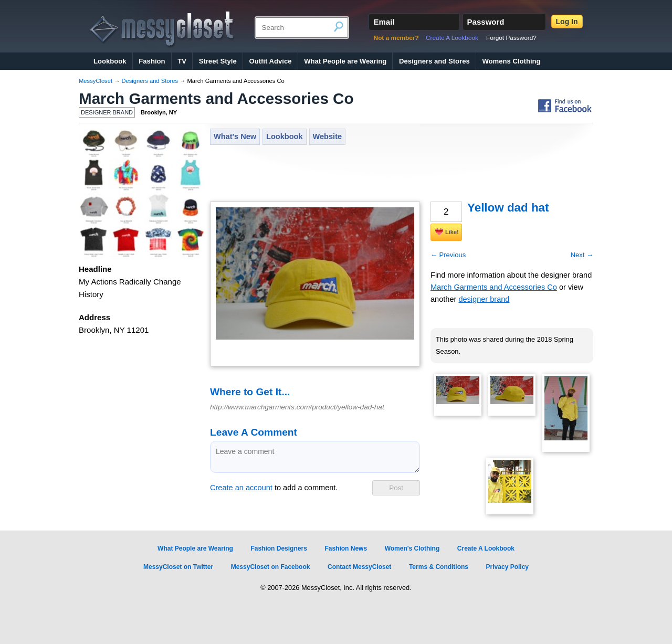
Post (396, 488)
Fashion (152, 61)
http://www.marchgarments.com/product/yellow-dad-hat (297, 407)
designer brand (484, 299)
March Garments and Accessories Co (216, 98)
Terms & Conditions (439, 567)
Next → (582, 255)
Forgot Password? (511, 38)
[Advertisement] (401, 174)
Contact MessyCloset (359, 567)
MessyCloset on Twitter (178, 567)
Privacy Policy (507, 567)
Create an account (241, 488)
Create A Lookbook (452, 38)
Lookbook (110, 61)
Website (328, 136)
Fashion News (346, 548)
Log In (567, 22)
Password (486, 22)
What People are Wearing (345, 61)
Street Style (218, 61)
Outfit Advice (270, 61)
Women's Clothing (412, 548)
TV (182, 61)
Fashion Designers (279, 548)
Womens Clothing (511, 61)
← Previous (448, 255)
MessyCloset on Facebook (271, 567)
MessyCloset (96, 81)
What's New (235, 136)
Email (384, 22)
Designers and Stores (434, 61)
